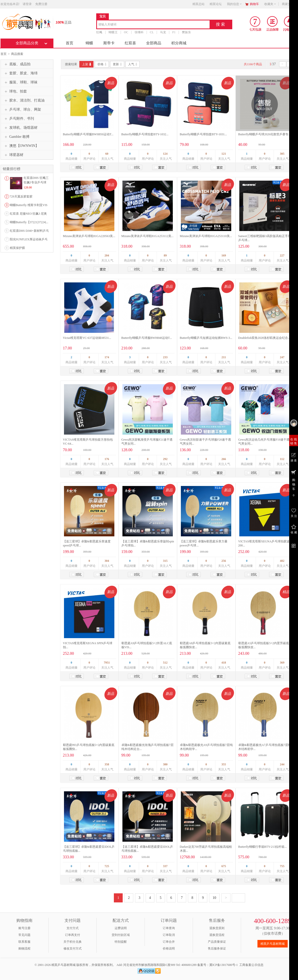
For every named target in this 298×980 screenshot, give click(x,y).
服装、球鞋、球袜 (20, 82)
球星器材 (13, 155)
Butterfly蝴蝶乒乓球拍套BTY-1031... (203, 134)
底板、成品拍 (17, 64)
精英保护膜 (17, 248)
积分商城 (179, 43)
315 (165, 561)
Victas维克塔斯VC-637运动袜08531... (87, 338)
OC (126, 32)
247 (282, 357)
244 (282, 764)
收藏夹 (270, 4)
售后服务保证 (217, 949)
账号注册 (24, 928)
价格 (102, 64)
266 (224, 459)
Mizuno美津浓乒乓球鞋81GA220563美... (89, 236)
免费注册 (41, 4)
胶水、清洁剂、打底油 (24, 101)
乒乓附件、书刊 (19, 119)
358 (107, 764)
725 (107, 866)
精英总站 (198, 4)
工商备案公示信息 (251, 965)
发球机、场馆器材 (20, 128)
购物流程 (24, 949)
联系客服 (24, 942)
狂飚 (99, 32)
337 (165, 866)
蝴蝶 (89, 43)
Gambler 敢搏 (16, 137)
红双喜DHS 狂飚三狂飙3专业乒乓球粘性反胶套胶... (36, 182)
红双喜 (130, 43)
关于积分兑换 (73, 942)
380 (165, 764)
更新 (118, 64)
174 (107, 357)
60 (107, 154)
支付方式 (73, 928)
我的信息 (235, 4)
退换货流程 (217, 935)
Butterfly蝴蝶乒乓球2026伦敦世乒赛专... (264, 134)
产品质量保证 (217, 942)
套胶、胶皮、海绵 (20, 73)
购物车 (254, 4)
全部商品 (154, 43)
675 (224, 866)
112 (282, 459)
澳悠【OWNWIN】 (21, 146)
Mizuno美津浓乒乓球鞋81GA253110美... (206, 236)
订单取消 (169, 935)
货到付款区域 (121, 935)
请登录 (27, 4)
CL (152, 32)
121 (224, 154)
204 (107, 255)
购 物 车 (294, 483)
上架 (87, 64)
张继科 (139, 32)
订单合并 (169, 942)
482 (282, 561)
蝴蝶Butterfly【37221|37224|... (29, 222)
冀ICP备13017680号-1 (224, 965)
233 (165, 357)
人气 (133, 64)
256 (224, 561)
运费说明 (121, 928)
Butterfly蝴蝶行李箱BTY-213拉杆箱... (263, 847)
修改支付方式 (73, 949)
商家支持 (289, 4)
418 (224, 663)
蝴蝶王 (113, 32)
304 (107, 561)
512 (165, 663)
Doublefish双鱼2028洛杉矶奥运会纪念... (264, 338)
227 (282, 255)
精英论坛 (216, 4)
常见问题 (24, 935)
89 (165, 255)
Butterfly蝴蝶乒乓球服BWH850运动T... (88, 134)
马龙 (163, 32)
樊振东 (186, 32)
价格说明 (169, 949)
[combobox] (153, 25)
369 (282, 663)
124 (165, 154)
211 (224, 357)
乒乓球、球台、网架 (22, 110)
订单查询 (169, 928)
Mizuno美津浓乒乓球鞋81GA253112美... (147, 236)
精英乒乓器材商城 (273, 944)
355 (224, 764)
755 (282, 866)
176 (107, 459)
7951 (107, 663)
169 (224, 255)
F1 (174, 32)
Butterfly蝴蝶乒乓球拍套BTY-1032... (145, 134)
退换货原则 (217, 928)
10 (214, 898)
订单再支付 (73, 935)
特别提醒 (121, 942)
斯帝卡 (109, 43)
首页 (70, 43)
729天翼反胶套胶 (21, 197)
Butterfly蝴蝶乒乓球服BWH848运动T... (147, 338)
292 (165, 459)
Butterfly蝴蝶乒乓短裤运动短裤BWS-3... (206, 338)
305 (282, 154)
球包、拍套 (15, 91)
